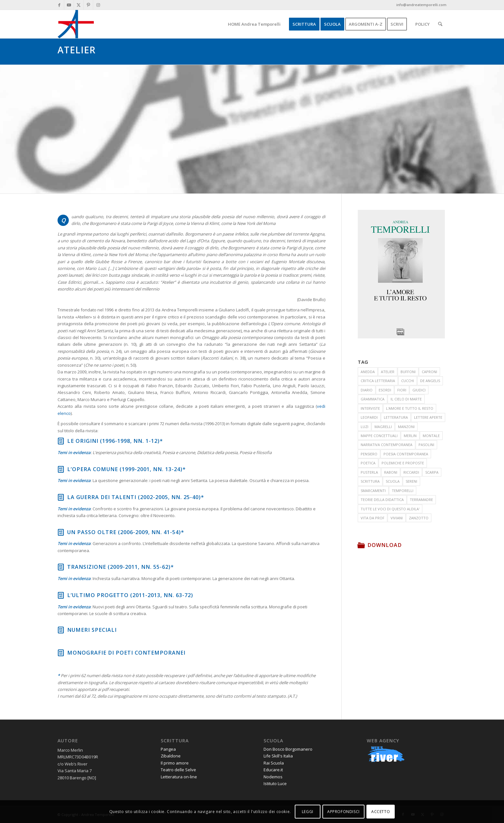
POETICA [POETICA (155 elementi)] (368, 463)
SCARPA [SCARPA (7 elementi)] (432, 472)
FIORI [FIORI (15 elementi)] (402, 390)
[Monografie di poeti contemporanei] (61, 653)
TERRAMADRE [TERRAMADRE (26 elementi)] (421, 500)
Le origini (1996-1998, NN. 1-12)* (115, 441)
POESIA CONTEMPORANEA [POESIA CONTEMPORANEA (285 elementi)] (406, 454)
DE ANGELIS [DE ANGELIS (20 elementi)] (430, 381)
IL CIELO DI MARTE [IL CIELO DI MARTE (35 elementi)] (406, 399)
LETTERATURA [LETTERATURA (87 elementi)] (396, 417)
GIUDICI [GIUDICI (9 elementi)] (419, 390)
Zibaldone (171, 756)
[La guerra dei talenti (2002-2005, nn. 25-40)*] (61, 497)
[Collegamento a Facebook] (59, 5)
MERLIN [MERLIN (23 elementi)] (410, 436)
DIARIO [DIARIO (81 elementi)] (367, 390)
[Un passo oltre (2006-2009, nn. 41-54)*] (61, 532)
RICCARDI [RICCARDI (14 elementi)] (411, 472)
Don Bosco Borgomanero (288, 749)
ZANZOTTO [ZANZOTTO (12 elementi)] (419, 518)
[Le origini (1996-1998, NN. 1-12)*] (61, 441)
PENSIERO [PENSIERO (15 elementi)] (369, 454)
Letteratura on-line (179, 777)
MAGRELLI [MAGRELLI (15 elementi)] (383, 427)
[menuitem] (254, 24)
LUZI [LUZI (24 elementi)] (364, 427)
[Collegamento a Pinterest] (88, 5)
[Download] (361, 545)
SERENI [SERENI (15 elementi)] (411, 481)
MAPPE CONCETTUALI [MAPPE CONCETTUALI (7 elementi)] (379, 436)
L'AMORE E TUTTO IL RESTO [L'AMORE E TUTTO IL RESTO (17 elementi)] (410, 408)
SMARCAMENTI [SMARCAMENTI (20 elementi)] (373, 491)
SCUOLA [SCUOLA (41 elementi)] (393, 481)
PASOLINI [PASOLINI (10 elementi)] (426, 445)
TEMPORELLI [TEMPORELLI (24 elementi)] (403, 491)
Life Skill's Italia (278, 756)
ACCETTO (381, 812)
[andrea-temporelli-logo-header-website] (76, 24)
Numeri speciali (92, 630)
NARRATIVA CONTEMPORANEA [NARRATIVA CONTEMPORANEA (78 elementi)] (387, 445)
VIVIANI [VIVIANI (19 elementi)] (397, 518)
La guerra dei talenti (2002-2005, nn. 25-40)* (136, 497)
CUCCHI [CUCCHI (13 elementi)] (408, 381)
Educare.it (273, 770)
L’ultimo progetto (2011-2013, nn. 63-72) (130, 595)
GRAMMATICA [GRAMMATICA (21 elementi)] (373, 399)
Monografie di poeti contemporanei (126, 653)
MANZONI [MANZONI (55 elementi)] (406, 427)
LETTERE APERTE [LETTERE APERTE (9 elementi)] (428, 417)
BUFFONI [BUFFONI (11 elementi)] (408, 372)
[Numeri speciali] (61, 630)
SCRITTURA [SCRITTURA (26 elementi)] (370, 481)
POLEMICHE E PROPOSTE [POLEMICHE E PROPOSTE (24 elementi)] (403, 463)
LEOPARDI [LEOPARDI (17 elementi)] (369, 417)
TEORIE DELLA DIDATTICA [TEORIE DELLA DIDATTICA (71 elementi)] (382, 500)
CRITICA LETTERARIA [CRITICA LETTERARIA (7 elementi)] (378, 381)
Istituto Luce (275, 783)
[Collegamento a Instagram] (98, 5)
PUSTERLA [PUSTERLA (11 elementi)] (369, 472)
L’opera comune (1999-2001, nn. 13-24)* (126, 469)
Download (385, 545)
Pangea (168, 749)
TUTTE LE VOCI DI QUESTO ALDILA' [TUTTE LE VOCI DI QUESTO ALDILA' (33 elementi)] (390, 509)
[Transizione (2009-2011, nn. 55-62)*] (61, 567)
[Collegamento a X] (79, 5)
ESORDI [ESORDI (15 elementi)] (385, 390)
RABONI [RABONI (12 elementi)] (391, 472)
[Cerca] (440, 24)
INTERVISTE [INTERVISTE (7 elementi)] (370, 408)
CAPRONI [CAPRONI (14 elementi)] (429, 372)
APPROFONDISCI (343, 812)
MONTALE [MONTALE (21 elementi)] (431, 436)
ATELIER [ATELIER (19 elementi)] (388, 372)
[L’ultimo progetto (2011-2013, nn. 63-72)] (61, 595)
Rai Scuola (274, 763)
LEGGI (308, 812)
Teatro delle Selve (178, 770)
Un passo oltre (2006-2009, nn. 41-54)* (126, 532)
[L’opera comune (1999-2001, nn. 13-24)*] (61, 469)
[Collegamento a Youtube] (69, 5)
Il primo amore (175, 763)
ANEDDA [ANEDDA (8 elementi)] (368, 372)
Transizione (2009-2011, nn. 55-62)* (121, 567)
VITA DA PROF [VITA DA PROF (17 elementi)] (373, 518)
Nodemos (273, 777)
